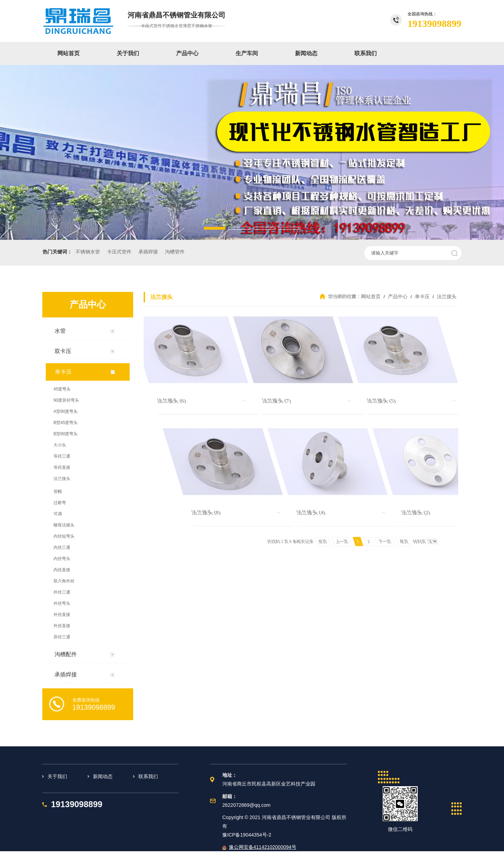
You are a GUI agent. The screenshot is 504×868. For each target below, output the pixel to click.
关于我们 (128, 53)
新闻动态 (306, 53)
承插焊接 (148, 252)
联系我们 (366, 53)
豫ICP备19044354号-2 (247, 835)
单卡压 (422, 296)
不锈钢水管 (88, 252)
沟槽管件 (175, 252)
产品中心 (187, 53)
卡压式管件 (119, 252)
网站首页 (69, 53)
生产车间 (247, 53)
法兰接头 (446, 296)
